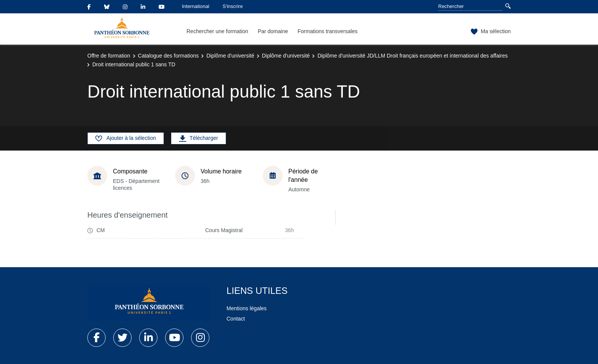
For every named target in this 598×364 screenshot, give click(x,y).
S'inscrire (233, 6)
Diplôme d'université (230, 56)
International (196, 6)
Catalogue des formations (169, 56)
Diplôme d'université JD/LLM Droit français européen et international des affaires (412, 56)
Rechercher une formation (217, 31)
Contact (236, 319)
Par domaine (273, 31)
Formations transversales (327, 31)
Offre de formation (109, 56)
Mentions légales (247, 308)
